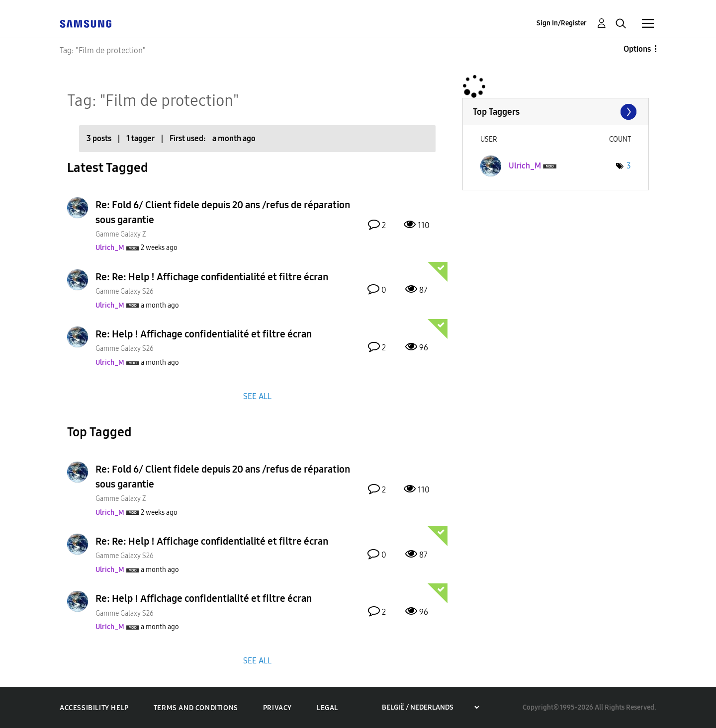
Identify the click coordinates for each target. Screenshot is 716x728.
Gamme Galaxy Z (121, 234)
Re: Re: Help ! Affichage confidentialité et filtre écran (212, 277)
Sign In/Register (562, 23)
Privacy (277, 708)
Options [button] (637, 49)
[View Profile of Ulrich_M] (110, 248)
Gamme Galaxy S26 (125, 291)
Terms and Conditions (196, 708)
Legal (327, 708)
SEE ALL (257, 396)
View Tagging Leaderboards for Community (556, 112)
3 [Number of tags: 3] (629, 166)
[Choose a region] (430, 707)
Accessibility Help (94, 708)
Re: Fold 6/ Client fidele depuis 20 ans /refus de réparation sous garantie (223, 212)
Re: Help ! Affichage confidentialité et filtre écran (204, 334)
